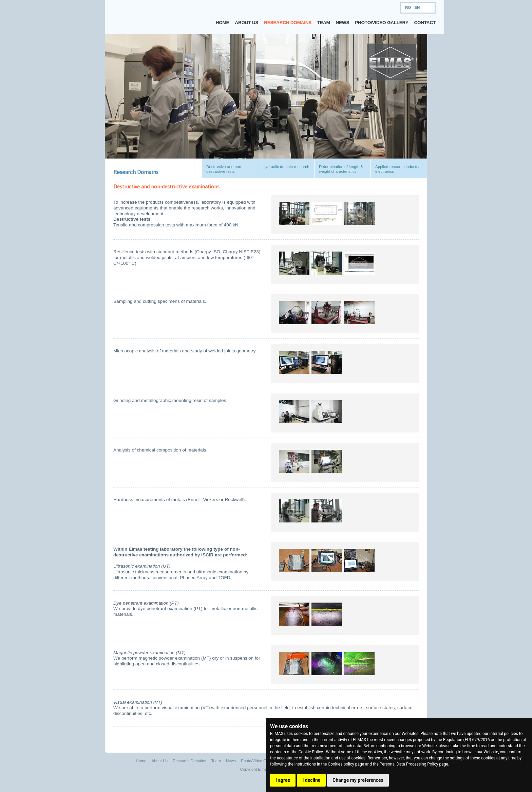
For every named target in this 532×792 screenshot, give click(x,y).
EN (417, 7)
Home (223, 23)
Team (324, 23)
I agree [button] (283, 780)
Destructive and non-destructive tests (224, 169)
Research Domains (288, 23)
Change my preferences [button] (358, 780)
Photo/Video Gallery (382, 23)
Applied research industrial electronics (398, 169)
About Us (246, 23)
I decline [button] (311, 780)
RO (408, 7)
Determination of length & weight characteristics (341, 169)
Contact (425, 23)
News (343, 23)
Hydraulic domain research (286, 167)
